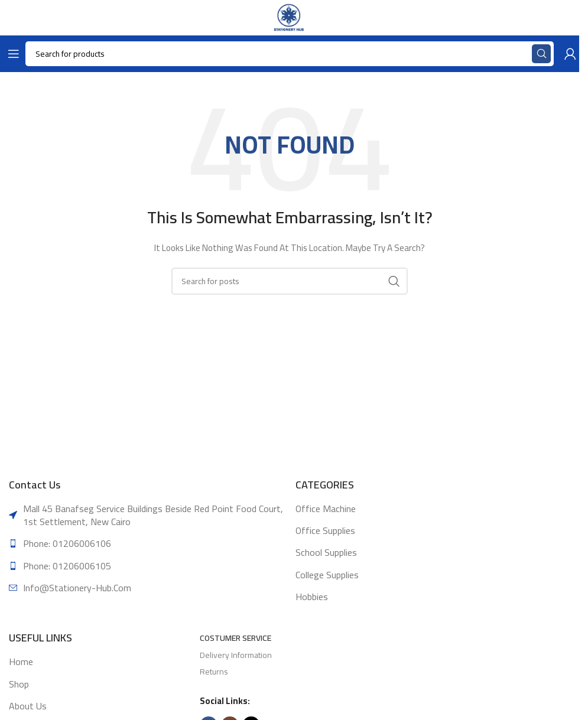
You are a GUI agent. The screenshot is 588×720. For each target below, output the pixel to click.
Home (21, 662)
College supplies (327, 575)
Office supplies (325, 530)
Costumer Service (235, 638)
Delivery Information (236, 655)
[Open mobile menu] (11, 54)
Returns (214, 672)
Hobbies (312, 597)
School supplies (326, 552)
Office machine (326, 509)
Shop (19, 684)
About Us (28, 706)
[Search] (290, 281)
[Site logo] (289, 17)
